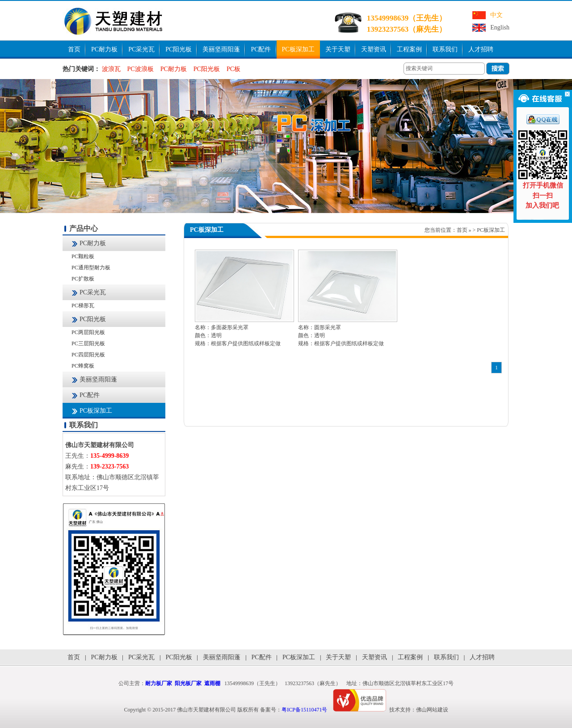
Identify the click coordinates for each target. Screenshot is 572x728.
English (500, 27)
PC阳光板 (179, 49)
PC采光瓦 (141, 49)
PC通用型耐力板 (91, 268)
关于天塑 (338, 49)
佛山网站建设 (432, 710)
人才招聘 (481, 49)
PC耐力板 (104, 49)
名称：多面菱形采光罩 (222, 327)
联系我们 (445, 49)
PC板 (233, 69)
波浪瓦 (111, 69)
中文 (496, 15)
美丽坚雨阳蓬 (221, 49)
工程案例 (409, 49)
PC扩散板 (83, 279)
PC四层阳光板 (88, 355)
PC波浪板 (141, 69)
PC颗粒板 (83, 256)
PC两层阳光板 (88, 332)
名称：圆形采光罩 (320, 327)
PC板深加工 (298, 49)
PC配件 (261, 49)
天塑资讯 (374, 49)
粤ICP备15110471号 (304, 710)
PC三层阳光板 (88, 343)
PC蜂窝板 (83, 366)
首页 (74, 49)
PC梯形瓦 (83, 305)
